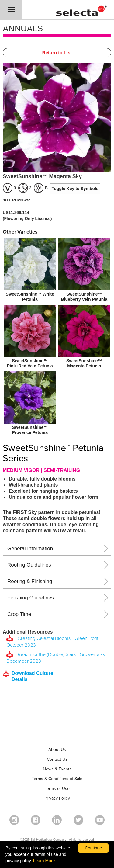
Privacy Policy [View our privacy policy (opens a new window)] (57, 798)
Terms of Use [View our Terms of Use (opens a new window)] (57, 788)
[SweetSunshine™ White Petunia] (30, 271)
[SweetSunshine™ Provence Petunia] (30, 404)
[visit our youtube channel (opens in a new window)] (100, 820)
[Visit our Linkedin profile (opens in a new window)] (57, 820)
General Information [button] (30, 549)
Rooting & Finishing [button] (30, 581)
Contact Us (57, 759)
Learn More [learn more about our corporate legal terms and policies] (44, 861)
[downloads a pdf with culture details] (32, 676)
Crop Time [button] (19, 614)
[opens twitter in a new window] (78, 820)
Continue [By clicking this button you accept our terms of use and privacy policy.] (93, 848)
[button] (11, 10)
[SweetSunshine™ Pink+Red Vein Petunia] (30, 337)
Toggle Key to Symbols (75, 189)
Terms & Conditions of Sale (57, 779)
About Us (57, 750)
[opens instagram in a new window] (14, 820)
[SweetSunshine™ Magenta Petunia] (84, 337)
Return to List (57, 52)
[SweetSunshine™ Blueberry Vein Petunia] (84, 271)
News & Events (57, 769)
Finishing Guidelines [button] (31, 598)
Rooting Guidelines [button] (29, 565)
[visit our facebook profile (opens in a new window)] (36, 820)
